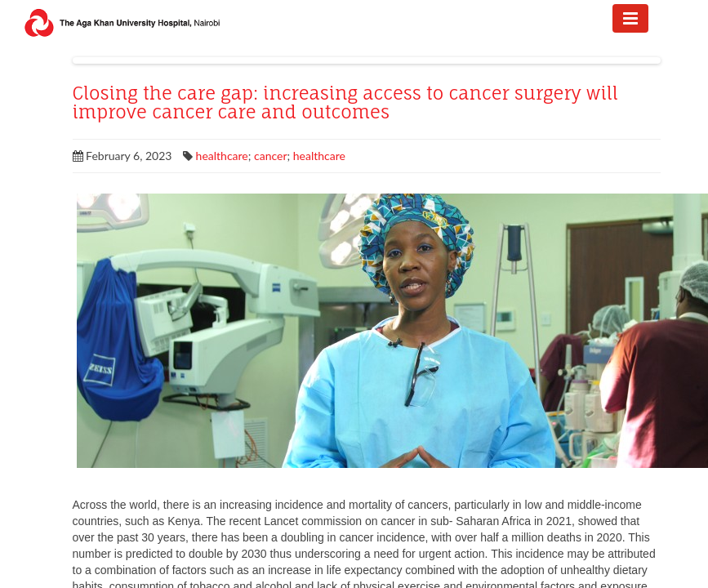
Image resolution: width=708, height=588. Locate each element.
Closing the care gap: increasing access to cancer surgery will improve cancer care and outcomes (345, 103)
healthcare (222, 156)
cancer (271, 156)
